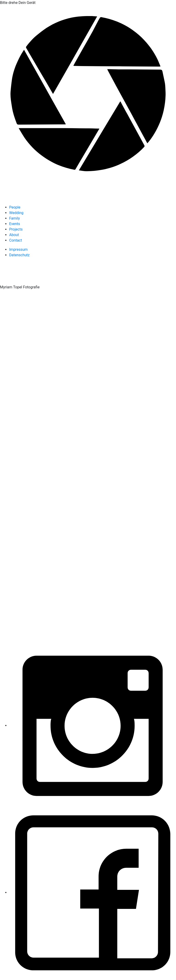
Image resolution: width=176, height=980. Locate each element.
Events (15, 224)
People (15, 207)
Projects (16, 229)
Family (15, 218)
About (14, 235)
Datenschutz (19, 255)
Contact (16, 240)
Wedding (16, 213)
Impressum (18, 249)
